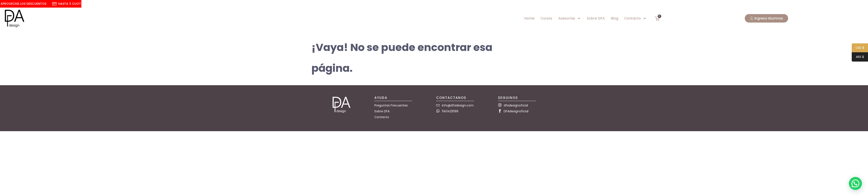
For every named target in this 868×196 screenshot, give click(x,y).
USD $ (858, 48)
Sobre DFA (596, 18)
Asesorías (570, 18)
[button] (855, 183)
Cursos (546, 18)
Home (529, 18)
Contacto (635, 18)
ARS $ (858, 57)
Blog (615, 18)
